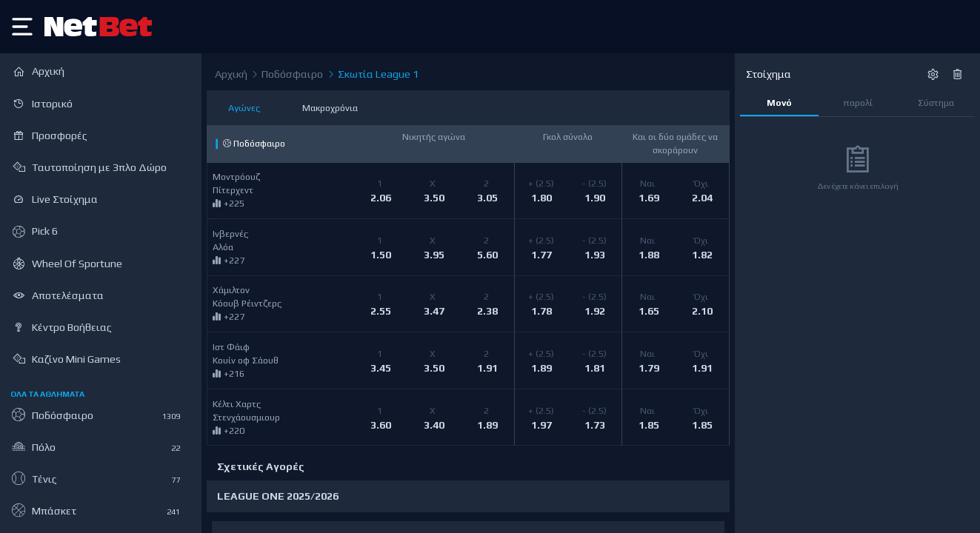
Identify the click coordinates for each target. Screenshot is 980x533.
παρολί (858, 103)
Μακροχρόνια (330, 108)
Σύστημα (936, 103)
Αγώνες (244, 108)
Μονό (779, 103)
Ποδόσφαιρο (286, 75)
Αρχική (231, 74)
